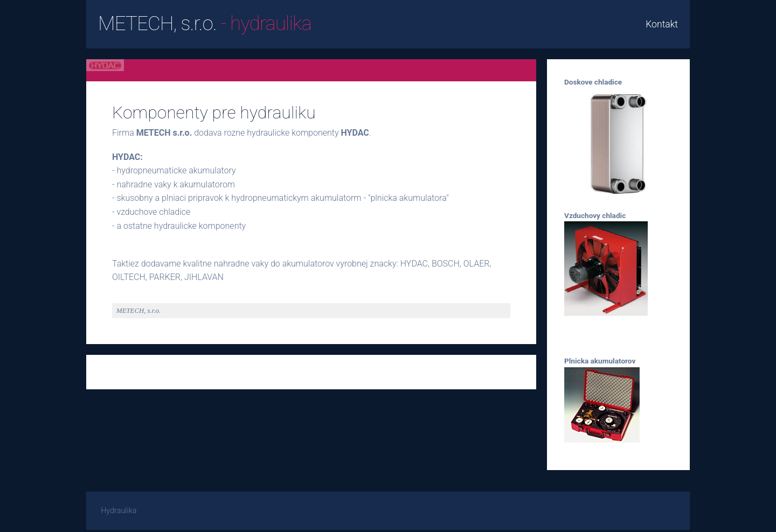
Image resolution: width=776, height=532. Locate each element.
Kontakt (662, 24)
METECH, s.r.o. (205, 23)
